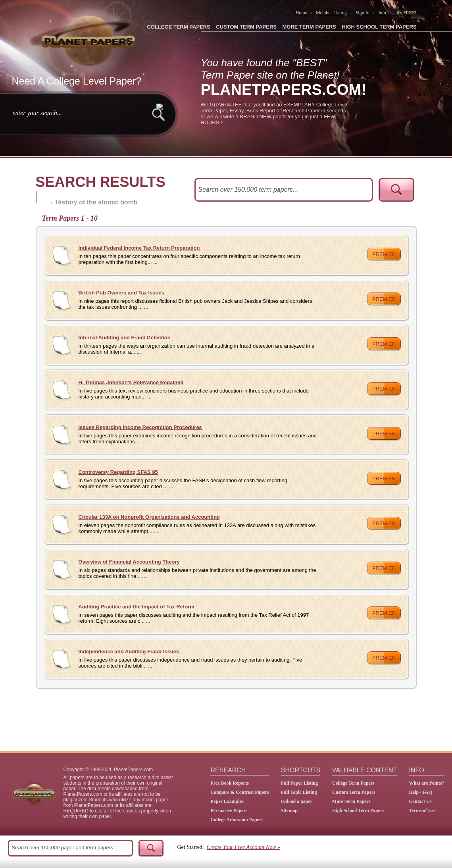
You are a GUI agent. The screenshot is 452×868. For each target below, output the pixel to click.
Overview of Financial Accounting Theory (129, 562)
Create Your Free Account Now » (243, 847)
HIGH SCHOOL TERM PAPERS (379, 27)
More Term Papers (351, 801)
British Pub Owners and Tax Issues (122, 293)
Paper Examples (227, 801)
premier (384, 254)
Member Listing (331, 13)
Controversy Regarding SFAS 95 (118, 472)
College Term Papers (353, 783)
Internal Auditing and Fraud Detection (125, 338)
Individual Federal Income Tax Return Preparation (139, 248)
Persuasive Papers (229, 810)
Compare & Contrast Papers (239, 792)
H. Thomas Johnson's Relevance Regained (131, 382)
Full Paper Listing (299, 783)
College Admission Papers (237, 820)
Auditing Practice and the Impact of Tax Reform (137, 607)
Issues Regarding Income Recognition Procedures (140, 427)
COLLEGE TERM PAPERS (178, 27)
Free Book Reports (229, 783)
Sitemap (289, 810)
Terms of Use (422, 810)
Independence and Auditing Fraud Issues (129, 651)
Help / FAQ (420, 792)
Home (301, 13)
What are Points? (426, 783)
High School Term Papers (358, 810)
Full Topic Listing (299, 792)
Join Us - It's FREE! (397, 13)
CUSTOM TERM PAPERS (246, 27)
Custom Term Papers (354, 792)
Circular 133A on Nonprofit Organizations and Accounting (149, 517)
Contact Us (420, 801)
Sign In (363, 13)
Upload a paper (297, 801)
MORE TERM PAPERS (309, 27)
